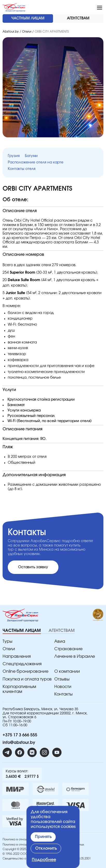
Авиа (60, 641)
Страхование (68, 649)
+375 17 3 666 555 (20, 735)
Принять (43, 837)
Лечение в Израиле (75, 656)
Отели (27, 32)
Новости (63, 687)
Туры (7, 641)
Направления (17, 656)
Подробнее (44, 860)
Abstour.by (11, 32)
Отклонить (46, 848)
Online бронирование (25, 671)
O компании (67, 671)
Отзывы (62, 679)
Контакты (63, 694)
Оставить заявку (33, 567)
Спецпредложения (22, 664)
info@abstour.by (19, 743)
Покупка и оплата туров (27, 679)
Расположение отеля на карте (36, 162)
